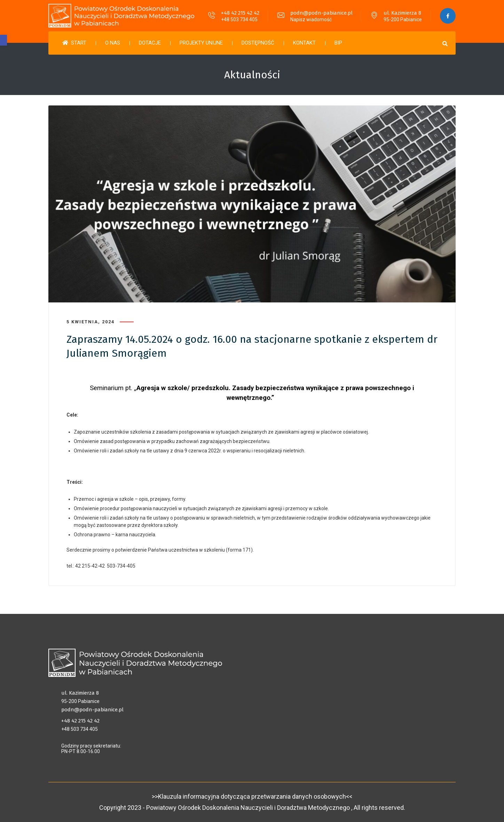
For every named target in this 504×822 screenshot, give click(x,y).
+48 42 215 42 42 (240, 13)
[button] (3, 40)
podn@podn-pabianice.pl (321, 13)
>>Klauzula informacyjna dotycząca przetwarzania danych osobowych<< (252, 796)
